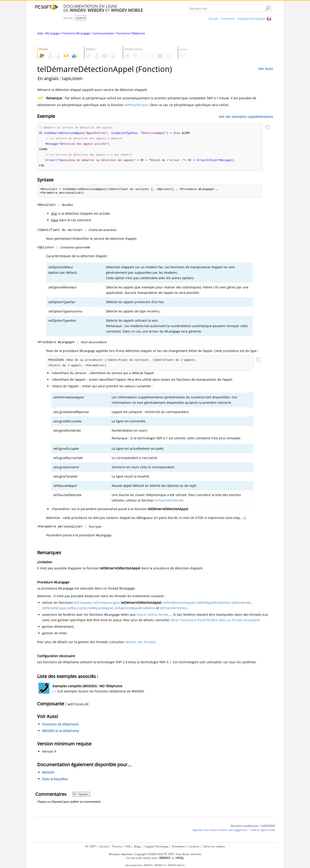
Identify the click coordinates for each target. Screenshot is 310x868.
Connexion (227, 19)
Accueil (213, 19)
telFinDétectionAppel (179, 604)
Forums (117, 846)
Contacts (194, 846)
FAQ (128, 846)
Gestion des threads (140, 644)
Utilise (152, 616)
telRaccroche (77, 610)
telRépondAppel (101, 610)
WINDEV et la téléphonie (61, 733)
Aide (40, 33)
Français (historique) (251, 19)
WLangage (53, 33)
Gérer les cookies (214, 846)
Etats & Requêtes (55, 781)
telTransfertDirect (173, 610)
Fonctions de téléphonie (60, 726)
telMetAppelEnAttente (213, 604)
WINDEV (48, 774)
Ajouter (81, 796)
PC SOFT (90, 846)
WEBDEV (159, 865)
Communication (103, 33)
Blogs (138, 846)
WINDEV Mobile (176, 865)
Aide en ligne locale (263, 832)
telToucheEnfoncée (169, 502)
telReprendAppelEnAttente (135, 610)
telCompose (83, 604)
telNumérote (241, 604)
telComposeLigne (106, 604)
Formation (178, 846)
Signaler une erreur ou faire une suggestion (220, 832)
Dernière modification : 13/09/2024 (253, 828)
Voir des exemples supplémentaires (246, 116)
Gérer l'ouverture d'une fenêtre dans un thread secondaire (215, 622)
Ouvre (141, 616)
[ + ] (55, 693)
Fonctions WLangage (76, 33)
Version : (69, 18)
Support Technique (156, 846)
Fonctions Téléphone (131, 33)
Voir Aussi (266, 69)
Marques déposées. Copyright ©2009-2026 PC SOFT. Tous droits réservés (155, 854)
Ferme (163, 616)
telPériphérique (136, 105)
